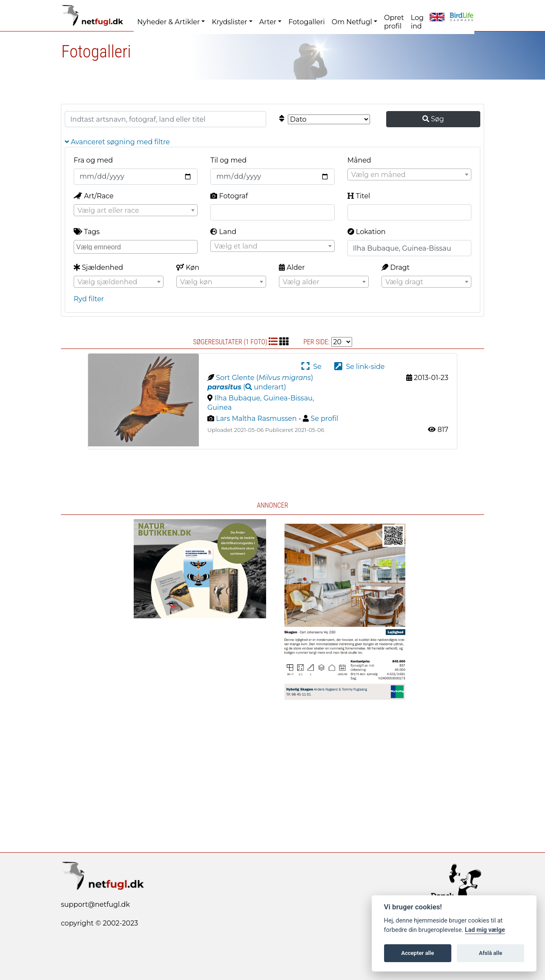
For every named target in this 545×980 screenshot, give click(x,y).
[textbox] (409, 175)
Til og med (228, 160)
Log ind (417, 22)
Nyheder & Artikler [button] (168, 22)
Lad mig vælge (485, 930)
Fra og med (93, 160)
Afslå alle (491, 953)
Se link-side (359, 367)
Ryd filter (89, 299)
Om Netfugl (352, 22)
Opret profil (394, 22)
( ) (247, 387)
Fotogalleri (306, 22)
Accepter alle (417, 953)
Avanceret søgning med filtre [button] (117, 142)
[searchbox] (137, 246)
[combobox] (409, 174)
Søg (433, 119)
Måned (359, 160)
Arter (268, 22)
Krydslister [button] (229, 22)
